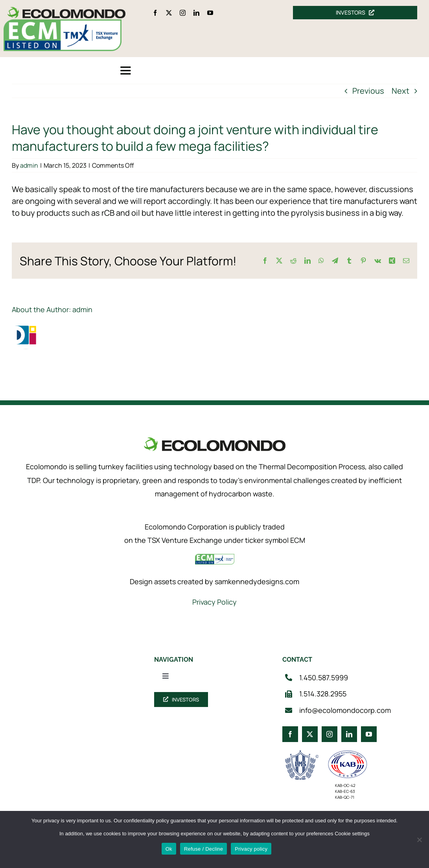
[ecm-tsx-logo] (63, 23)
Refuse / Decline (203, 849)
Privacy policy (251, 849)
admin (29, 165)
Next (400, 91)
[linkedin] (196, 13)
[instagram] (183, 13)
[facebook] (155, 13)
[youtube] (210, 13)
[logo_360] (66, 10)
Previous (368, 91)
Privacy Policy (214, 602)
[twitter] (169, 13)
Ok (169, 849)
